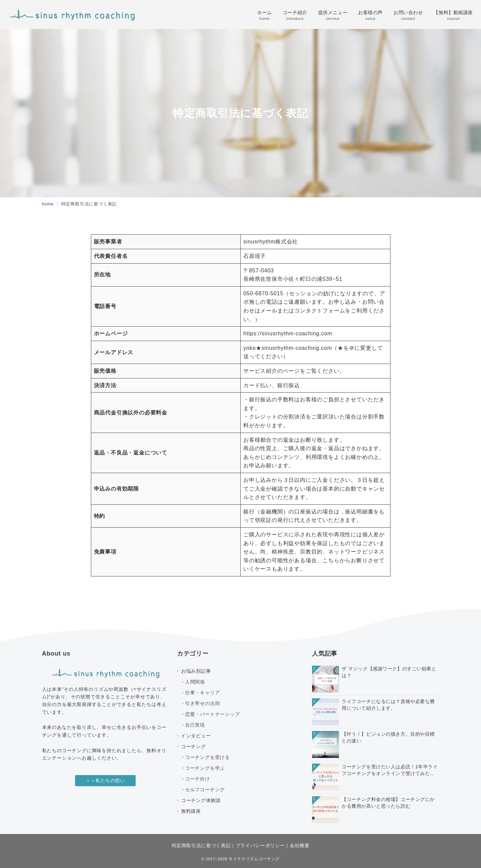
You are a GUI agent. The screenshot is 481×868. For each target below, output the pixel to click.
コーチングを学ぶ (205, 768)
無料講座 (191, 811)
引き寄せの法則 (203, 703)
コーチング (194, 746)
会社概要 (300, 845)
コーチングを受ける (208, 757)
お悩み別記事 (196, 671)
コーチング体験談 (201, 800)
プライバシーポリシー (260, 845)
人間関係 (195, 682)
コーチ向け (198, 779)
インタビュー (196, 736)
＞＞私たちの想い (106, 780)
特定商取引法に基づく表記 (201, 845)
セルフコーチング (205, 790)
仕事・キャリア (203, 693)
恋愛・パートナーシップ (213, 714)
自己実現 (195, 725)
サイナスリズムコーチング (254, 859)
